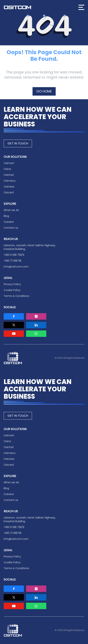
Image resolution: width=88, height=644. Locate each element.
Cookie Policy (12, 290)
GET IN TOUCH (18, 143)
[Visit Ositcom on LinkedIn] (36, 325)
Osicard (9, 192)
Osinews (9, 187)
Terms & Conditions (16, 296)
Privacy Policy (12, 284)
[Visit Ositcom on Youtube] (14, 334)
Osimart (9, 163)
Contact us (11, 228)
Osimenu (10, 181)
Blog (6, 216)
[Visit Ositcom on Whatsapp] (36, 334)
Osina (7, 169)
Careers (9, 222)
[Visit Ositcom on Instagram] (36, 316)
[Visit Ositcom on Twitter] (14, 325)
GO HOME (44, 91)
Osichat (9, 175)
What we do (11, 210)
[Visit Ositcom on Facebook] (14, 316)
